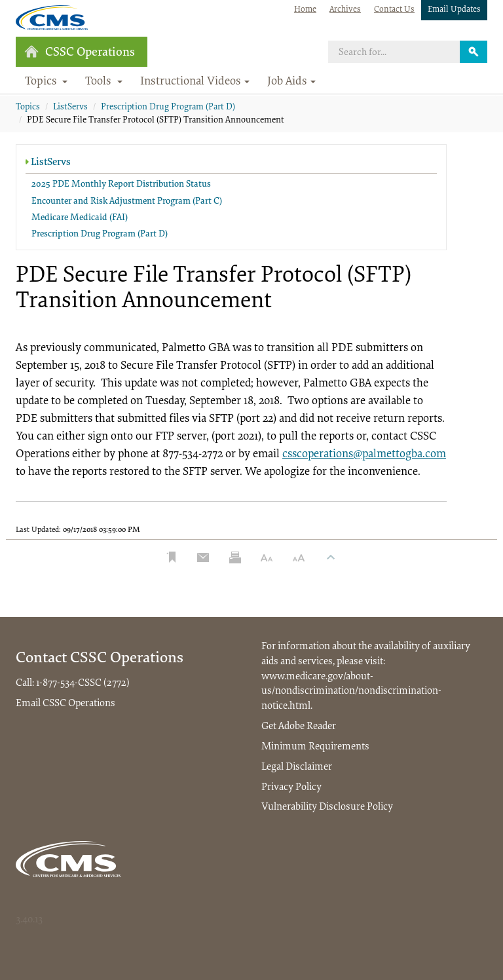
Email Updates (454, 9)
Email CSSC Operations (65, 704)
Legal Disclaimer (297, 767)
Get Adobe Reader (299, 726)
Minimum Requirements (315, 747)
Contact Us (394, 9)
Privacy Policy (291, 787)
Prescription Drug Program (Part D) (168, 107)
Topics (28, 107)
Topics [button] (47, 82)
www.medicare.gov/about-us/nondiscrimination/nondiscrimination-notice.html (351, 692)
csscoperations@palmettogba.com (364, 455)
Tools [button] (104, 82)
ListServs (70, 107)
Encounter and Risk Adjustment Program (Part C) (127, 202)
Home (305, 9)
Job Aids (291, 82)
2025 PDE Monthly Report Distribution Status (121, 185)
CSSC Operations (80, 52)
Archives (345, 9)
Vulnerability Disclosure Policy (327, 807)
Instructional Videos (195, 82)
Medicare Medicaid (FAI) (80, 218)
